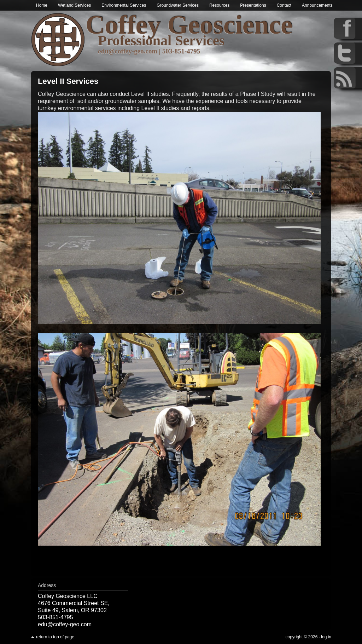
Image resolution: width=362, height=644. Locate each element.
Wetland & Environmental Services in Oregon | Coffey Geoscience (58, 40)
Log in (326, 637)
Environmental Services (124, 5)
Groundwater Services (178, 5)
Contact (284, 5)
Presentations (253, 5)
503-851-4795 (181, 51)
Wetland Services (74, 5)
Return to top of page (55, 637)
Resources (219, 5)
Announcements (317, 5)
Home (42, 5)
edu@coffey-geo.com (128, 51)
